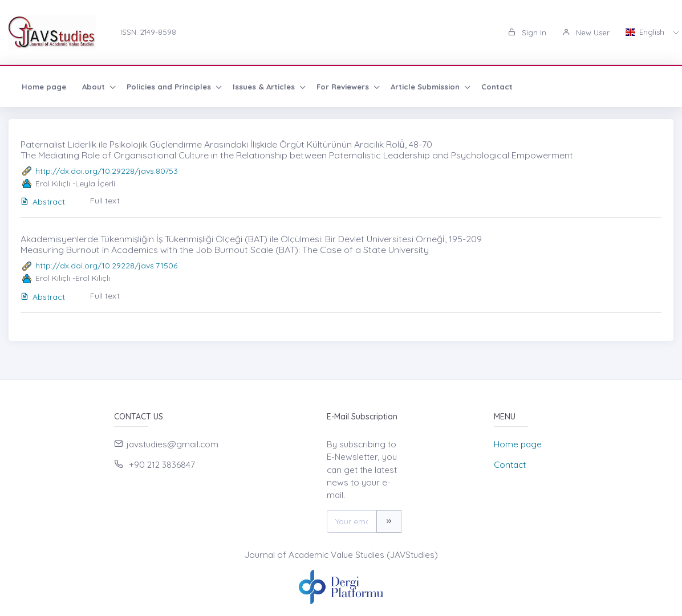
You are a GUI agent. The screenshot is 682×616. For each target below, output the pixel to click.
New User (586, 32)
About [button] (95, 87)
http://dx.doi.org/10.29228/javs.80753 (107, 171)
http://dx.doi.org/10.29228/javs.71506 (106, 266)
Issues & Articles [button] (265, 87)
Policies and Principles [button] (170, 87)
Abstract (43, 202)
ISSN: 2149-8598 (148, 32)
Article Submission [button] (426, 87)
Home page (44, 87)
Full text (105, 201)
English (646, 32)
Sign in (527, 32)
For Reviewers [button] (344, 87)
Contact (497, 87)
